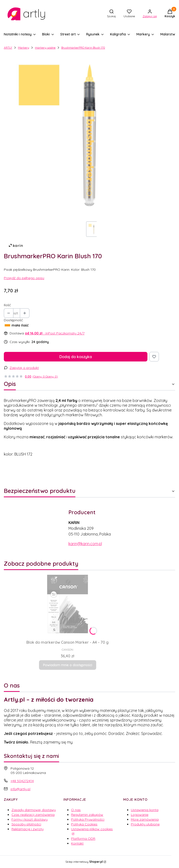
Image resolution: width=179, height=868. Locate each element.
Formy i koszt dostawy (30, 819)
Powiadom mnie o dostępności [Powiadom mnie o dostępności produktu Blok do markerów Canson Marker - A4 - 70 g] (68, 665)
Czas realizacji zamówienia (33, 815)
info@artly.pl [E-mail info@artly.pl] (20, 789)
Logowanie (140, 815)
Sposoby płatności (26, 824)
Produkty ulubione (145, 824)
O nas (76, 810)
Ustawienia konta (145, 810)
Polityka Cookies (84, 824)
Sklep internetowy (84, 862)
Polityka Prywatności (88, 819)
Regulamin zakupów (87, 815)
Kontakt (77, 843)
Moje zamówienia (145, 819)
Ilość (7, 305)
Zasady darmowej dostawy (34, 810)
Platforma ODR (83, 839)
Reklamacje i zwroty (28, 829)
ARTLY (8, 48)
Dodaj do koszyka (76, 357)
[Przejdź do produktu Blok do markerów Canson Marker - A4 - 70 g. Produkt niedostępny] (67, 604)
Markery (24, 48)
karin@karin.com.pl (85, 544)
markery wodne (45, 48)
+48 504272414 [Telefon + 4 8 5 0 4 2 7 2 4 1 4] (22, 781)
